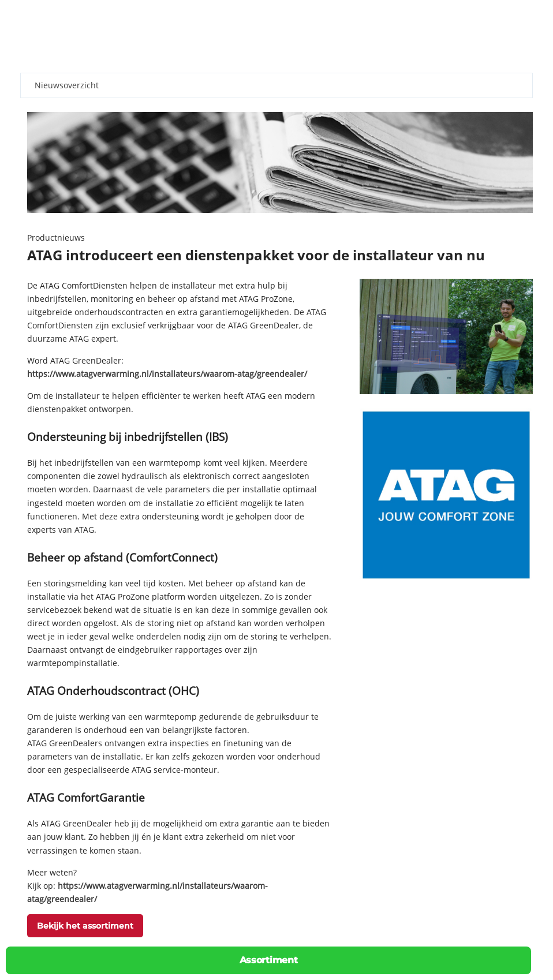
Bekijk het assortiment (85, 926)
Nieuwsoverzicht (67, 85)
